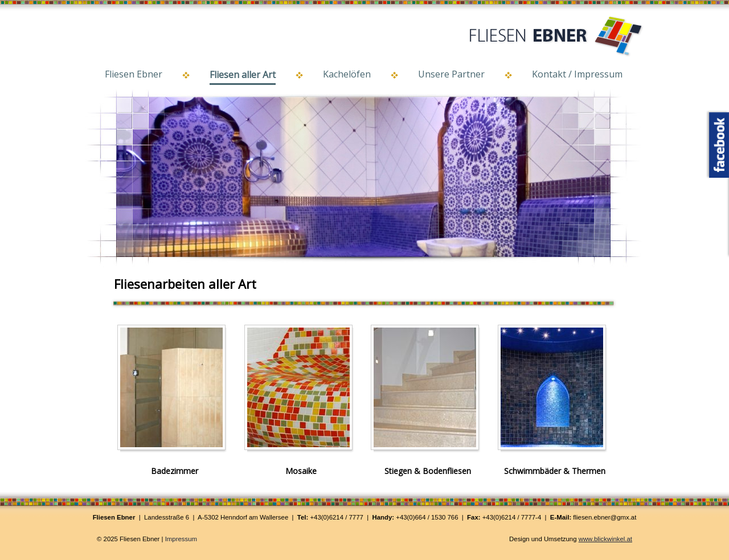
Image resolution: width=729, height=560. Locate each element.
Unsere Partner (451, 74)
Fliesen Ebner (134, 74)
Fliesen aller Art (243, 75)
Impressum (181, 539)
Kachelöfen (347, 74)
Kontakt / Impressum (577, 74)
